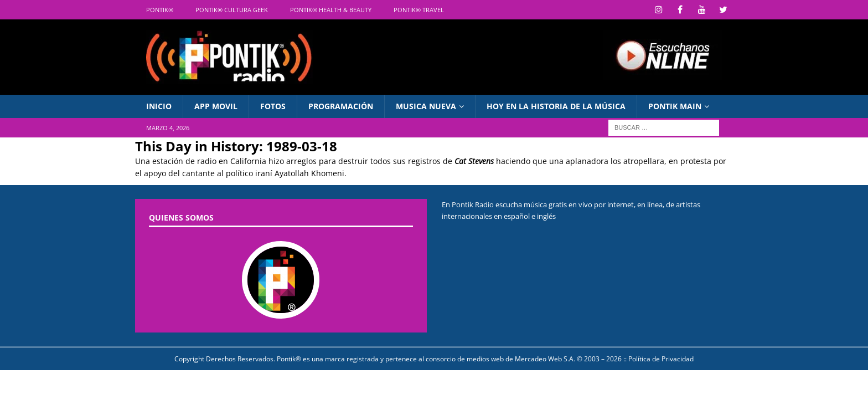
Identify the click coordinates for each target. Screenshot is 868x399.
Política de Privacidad (661, 359)
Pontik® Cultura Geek (232, 10)
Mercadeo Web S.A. (545, 359)
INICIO (159, 106)
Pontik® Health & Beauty (331, 10)
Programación (341, 106)
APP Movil (216, 106)
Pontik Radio (473, 204)
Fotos (273, 106)
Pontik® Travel (419, 10)
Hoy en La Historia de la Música (556, 106)
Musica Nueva (426, 106)
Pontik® (160, 10)
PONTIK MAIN (675, 106)
